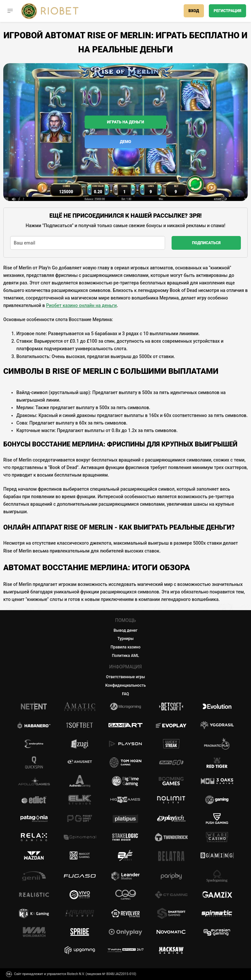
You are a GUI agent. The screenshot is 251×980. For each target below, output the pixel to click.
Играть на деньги (125, 122)
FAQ (125, 694)
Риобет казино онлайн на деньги (81, 305)
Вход (194, 11)
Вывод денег (126, 630)
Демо (125, 142)
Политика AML (126, 656)
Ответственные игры (125, 677)
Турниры (125, 639)
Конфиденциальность (125, 685)
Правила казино (125, 647)
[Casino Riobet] (50, 11)
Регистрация (227, 11)
